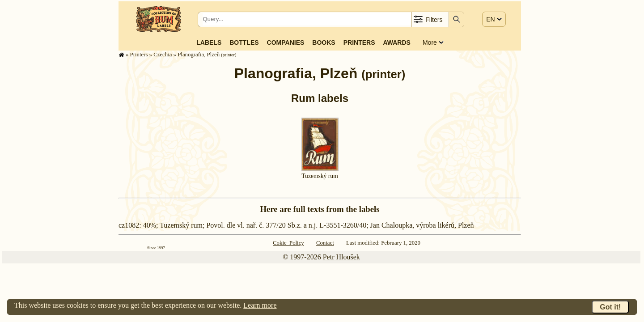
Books (324, 42)
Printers (359, 42)
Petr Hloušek (341, 257)
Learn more (260, 305)
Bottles (244, 42)
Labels (209, 42)
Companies (286, 42)
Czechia (163, 55)
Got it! (610, 307)
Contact (325, 243)
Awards (396, 42)
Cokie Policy (288, 243)
